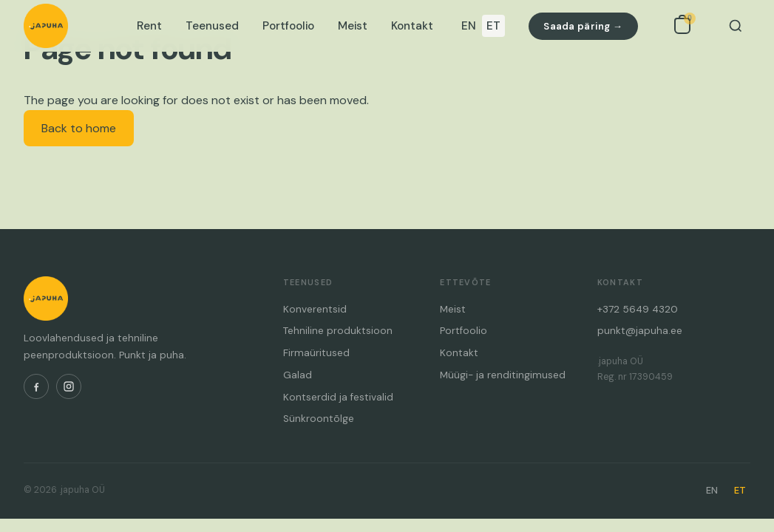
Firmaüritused (316, 353)
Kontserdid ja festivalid (338, 397)
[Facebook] (36, 386)
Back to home (79, 128)
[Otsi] (736, 26)
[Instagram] (69, 386)
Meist (353, 26)
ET (493, 26)
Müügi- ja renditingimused (503, 375)
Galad (298, 375)
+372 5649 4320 (638, 309)
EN (469, 26)
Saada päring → (583, 26)
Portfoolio (288, 26)
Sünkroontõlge (319, 419)
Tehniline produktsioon (338, 331)
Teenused (212, 26)
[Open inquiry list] (682, 26)
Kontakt (412, 26)
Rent (149, 26)
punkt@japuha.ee (640, 331)
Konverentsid (315, 309)
